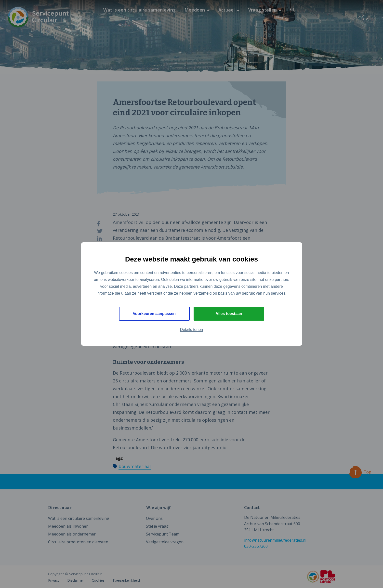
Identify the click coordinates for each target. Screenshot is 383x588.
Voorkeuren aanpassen (154, 314)
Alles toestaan (229, 314)
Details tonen (191, 330)
